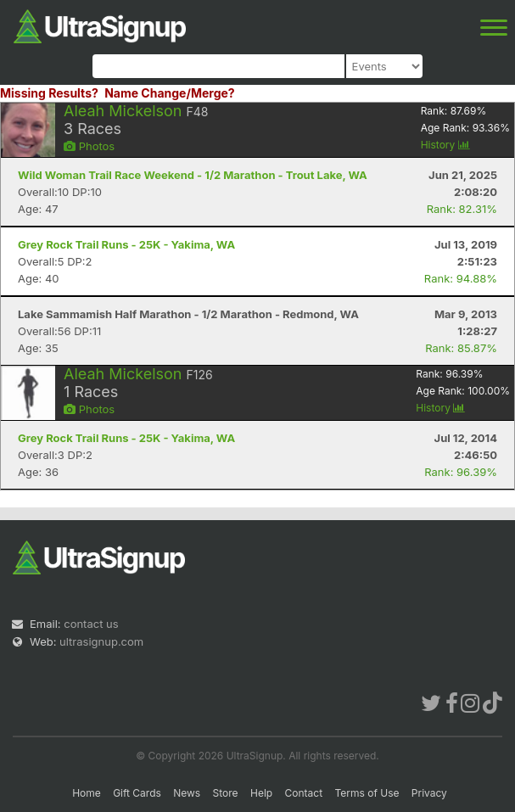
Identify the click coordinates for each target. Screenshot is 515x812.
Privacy (429, 793)
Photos (89, 146)
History (445, 145)
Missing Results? (49, 93)
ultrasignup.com (101, 641)
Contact (304, 793)
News (187, 793)
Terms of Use (367, 793)
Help (261, 793)
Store (226, 793)
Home (87, 793)
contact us (91, 624)
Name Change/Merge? (170, 93)
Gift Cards (137, 793)
